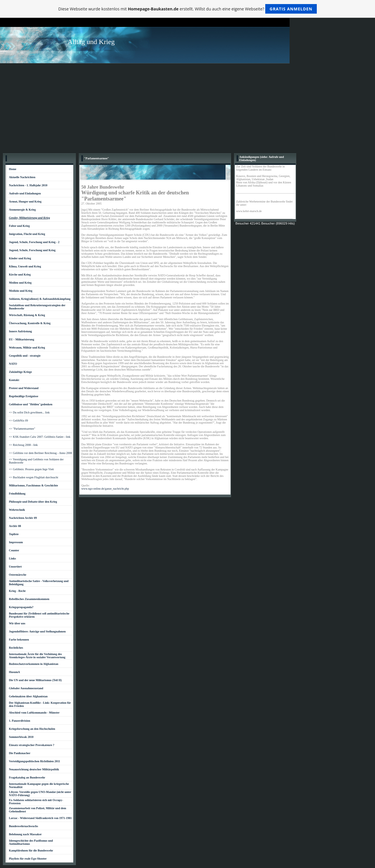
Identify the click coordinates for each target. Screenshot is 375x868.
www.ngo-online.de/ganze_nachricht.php (105, 489)
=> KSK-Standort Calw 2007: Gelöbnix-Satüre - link (40, 437)
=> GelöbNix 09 (19, 421)
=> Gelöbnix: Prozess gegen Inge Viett (31, 469)
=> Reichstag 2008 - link (23, 445)
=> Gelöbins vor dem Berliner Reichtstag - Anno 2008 (41, 453)
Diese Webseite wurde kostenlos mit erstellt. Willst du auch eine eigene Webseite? (187, 9)
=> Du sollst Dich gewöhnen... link (29, 412)
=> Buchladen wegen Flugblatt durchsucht (34, 477)
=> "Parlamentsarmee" (22, 429)
